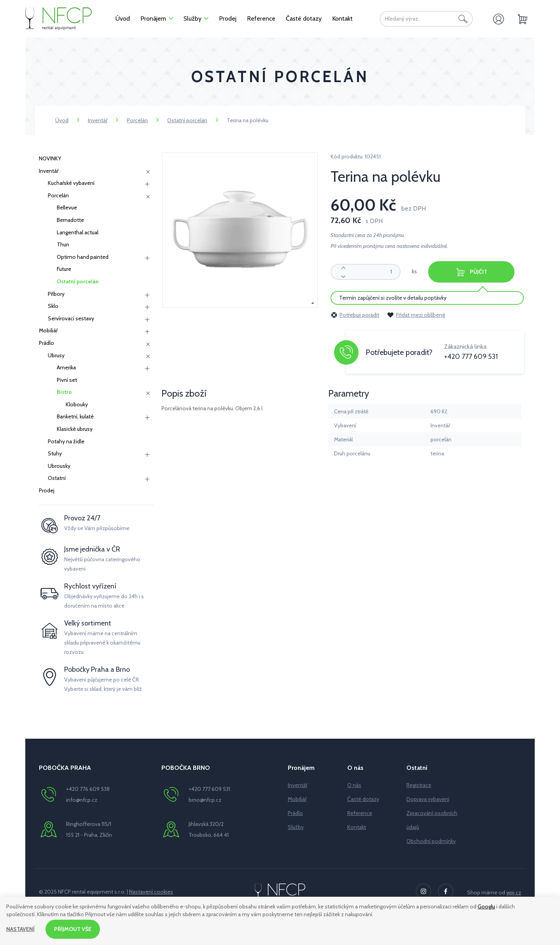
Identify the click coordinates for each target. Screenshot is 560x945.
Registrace (419, 785)
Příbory (56, 294)
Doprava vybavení (428, 799)
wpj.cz (514, 892)
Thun (63, 244)
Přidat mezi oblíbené (416, 315)
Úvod (62, 120)
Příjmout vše (73, 929)
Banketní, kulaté (75, 416)
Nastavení (20, 929)
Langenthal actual (78, 232)
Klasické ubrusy (75, 429)
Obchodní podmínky (431, 841)
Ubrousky (59, 466)
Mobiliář (48, 330)
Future (64, 269)
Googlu (486, 906)
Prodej (47, 490)
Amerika (66, 367)
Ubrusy (56, 355)
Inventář (98, 120)
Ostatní (57, 478)
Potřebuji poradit (355, 315)
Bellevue (67, 207)
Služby (296, 827)
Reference (360, 813)
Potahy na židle (66, 441)
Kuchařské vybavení (71, 183)
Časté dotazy (363, 799)
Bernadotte (70, 220)
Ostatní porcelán (187, 120)
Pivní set (67, 380)
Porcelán (137, 120)
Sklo (53, 306)
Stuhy (55, 453)
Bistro (64, 392)
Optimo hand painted (83, 257)
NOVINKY (50, 158)
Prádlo (46, 343)
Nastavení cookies (151, 892)
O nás (354, 785)
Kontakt (357, 827)
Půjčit (471, 272)
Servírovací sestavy (71, 318)
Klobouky (77, 404)
